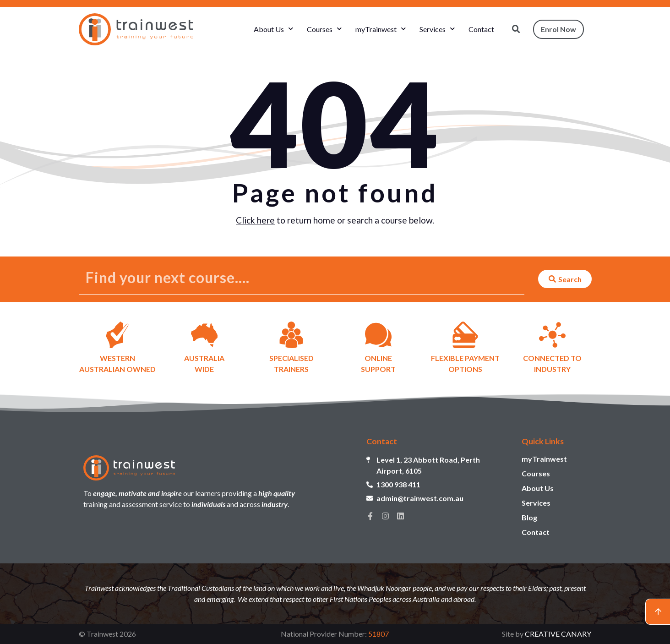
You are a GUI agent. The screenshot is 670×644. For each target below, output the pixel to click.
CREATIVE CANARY (558, 634)
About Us (273, 29)
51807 (379, 634)
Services (437, 29)
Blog (529, 517)
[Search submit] (565, 279)
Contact (481, 29)
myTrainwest (381, 29)
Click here (255, 220)
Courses (324, 29)
